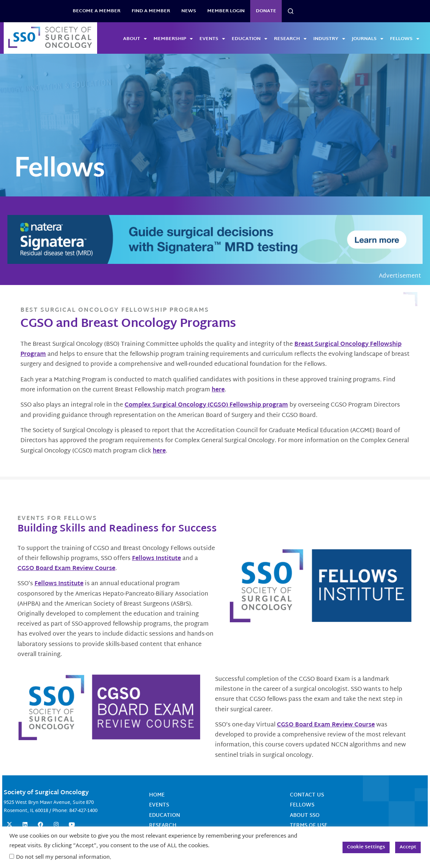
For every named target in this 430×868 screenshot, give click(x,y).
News (189, 11)
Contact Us (307, 795)
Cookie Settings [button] (366, 847)
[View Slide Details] (215, 125)
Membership (173, 39)
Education (249, 39)
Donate (266, 11)
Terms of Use (309, 825)
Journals (368, 39)
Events (212, 39)
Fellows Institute (156, 559)
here (218, 390)
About (135, 39)
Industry (329, 39)
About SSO (305, 815)
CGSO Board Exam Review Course (66, 569)
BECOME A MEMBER (97, 11)
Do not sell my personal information (63, 857)
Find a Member (151, 11)
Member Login (226, 11)
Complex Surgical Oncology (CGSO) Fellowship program (206, 405)
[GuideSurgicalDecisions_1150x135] (215, 240)
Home (157, 795)
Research (290, 39)
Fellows (405, 39)
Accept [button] (408, 847)
